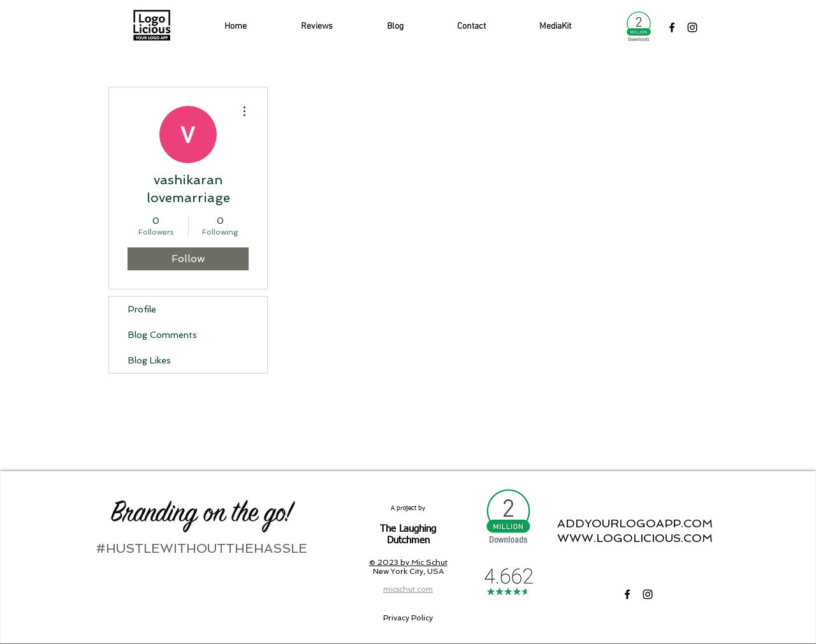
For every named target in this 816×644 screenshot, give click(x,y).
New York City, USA (408, 571)
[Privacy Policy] (408, 618)
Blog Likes (149, 360)
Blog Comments (163, 335)
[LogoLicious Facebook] (672, 27)
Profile (142, 309)
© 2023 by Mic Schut (408, 562)
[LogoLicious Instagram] (692, 27)
